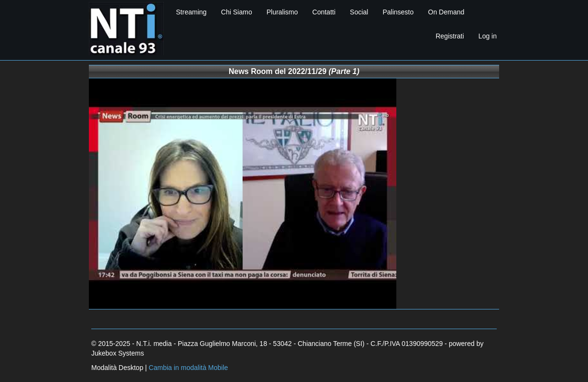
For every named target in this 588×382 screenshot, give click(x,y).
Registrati (450, 36)
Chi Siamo (237, 12)
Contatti (324, 12)
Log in (488, 36)
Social (359, 12)
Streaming (191, 12)
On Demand (446, 12)
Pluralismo (282, 12)
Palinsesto (398, 12)
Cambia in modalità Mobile (189, 368)
